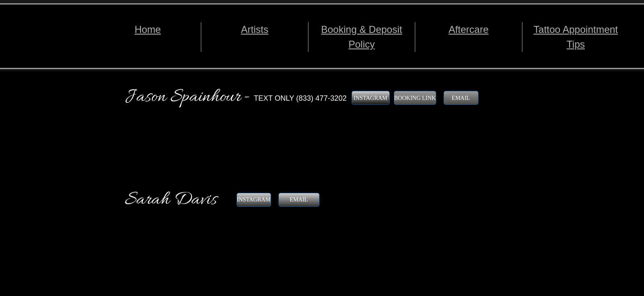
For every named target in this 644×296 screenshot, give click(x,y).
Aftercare (468, 29)
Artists (255, 29)
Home (148, 29)
